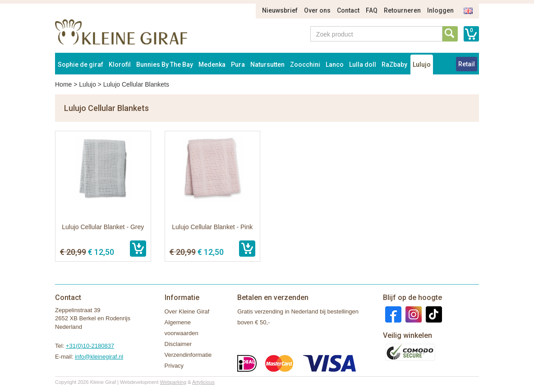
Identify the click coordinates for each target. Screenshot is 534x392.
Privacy (174, 366)
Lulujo (422, 65)
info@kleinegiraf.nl (99, 357)
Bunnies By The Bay (165, 65)
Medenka (212, 65)
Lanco (335, 65)
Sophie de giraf (81, 65)
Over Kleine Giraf (187, 311)
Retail (467, 64)
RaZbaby (394, 65)
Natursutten (267, 65)
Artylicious (203, 382)
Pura (238, 65)
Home (63, 84)
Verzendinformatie (188, 355)
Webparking (173, 382)
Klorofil (120, 65)
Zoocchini (305, 65)
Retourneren (402, 10)
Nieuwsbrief (280, 10)
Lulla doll (363, 65)
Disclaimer (178, 344)
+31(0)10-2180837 (90, 346)
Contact (348, 10)
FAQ (372, 10)
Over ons (317, 10)
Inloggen (440, 10)
